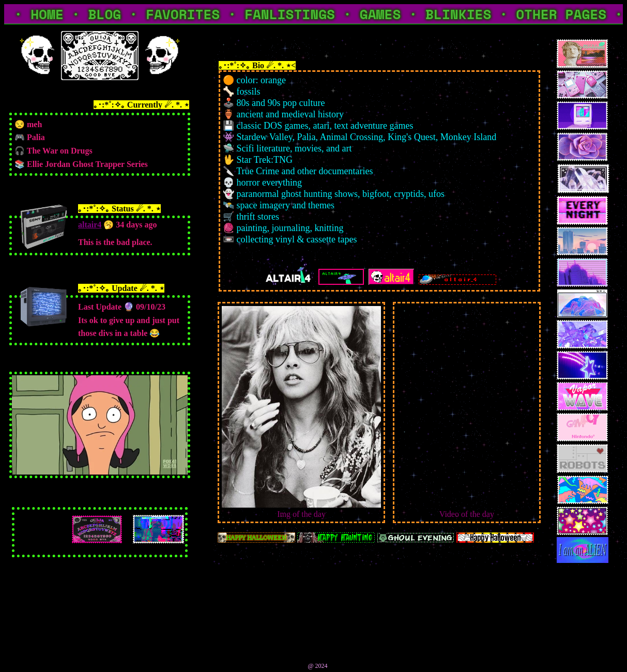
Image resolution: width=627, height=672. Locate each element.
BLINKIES (458, 14)
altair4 (90, 225)
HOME (47, 14)
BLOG (105, 14)
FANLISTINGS (290, 14)
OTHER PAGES (561, 14)
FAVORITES (183, 14)
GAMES (380, 14)
